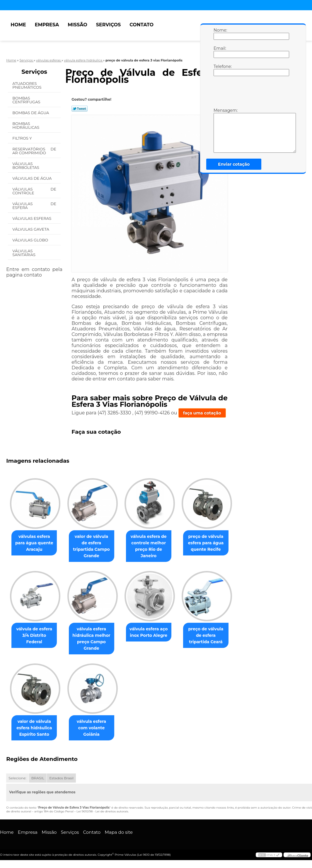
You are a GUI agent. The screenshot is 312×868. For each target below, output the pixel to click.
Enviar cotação (234, 164)
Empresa (47, 25)
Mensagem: (219, 130)
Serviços (108, 25)
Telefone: (219, 70)
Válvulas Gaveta (31, 229)
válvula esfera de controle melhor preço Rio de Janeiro (155, 546)
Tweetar (80, 109)
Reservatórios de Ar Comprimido (34, 151)
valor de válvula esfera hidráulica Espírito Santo (35, 728)
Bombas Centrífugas (27, 100)
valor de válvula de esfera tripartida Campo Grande (95, 543)
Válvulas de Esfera (34, 206)
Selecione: (17, 779)
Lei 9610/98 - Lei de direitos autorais (102, 812)
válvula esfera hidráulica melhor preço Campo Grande (95, 639)
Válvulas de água (33, 178)
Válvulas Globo (31, 240)
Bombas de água (31, 113)
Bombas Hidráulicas (26, 125)
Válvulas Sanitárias (24, 253)
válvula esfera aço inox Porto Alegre (154, 632)
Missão (77, 25)
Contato (141, 25)
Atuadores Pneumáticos (27, 85)
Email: (219, 52)
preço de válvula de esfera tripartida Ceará (214, 636)
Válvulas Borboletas (26, 165)
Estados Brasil (61, 779)
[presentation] (251, 93)
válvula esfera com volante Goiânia (95, 725)
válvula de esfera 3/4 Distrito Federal (35, 632)
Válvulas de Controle (34, 191)
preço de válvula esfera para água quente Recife (214, 543)
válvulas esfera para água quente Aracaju (35, 543)
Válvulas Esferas (32, 218)
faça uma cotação (202, 413)
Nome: (219, 34)
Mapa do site (119, 833)
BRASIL (38, 779)
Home (18, 25)
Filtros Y (23, 138)
